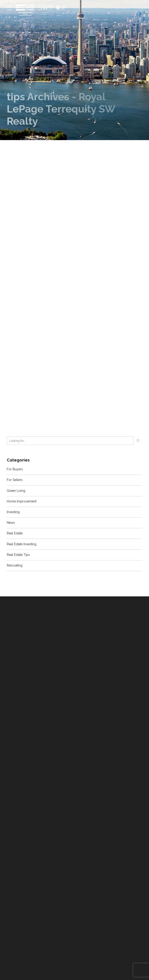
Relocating (15, 565)
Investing (13, 512)
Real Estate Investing (22, 544)
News (11, 523)
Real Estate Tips (18, 555)
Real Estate (15, 533)
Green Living (16, 491)
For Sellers (15, 480)
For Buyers (15, 469)
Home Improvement (22, 501)
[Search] (138, 441)
